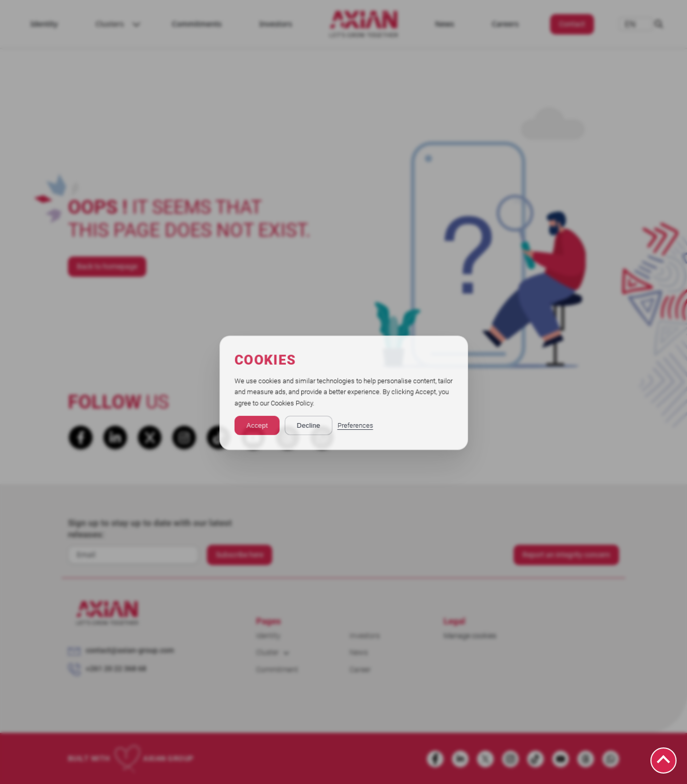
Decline (308, 425)
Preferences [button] (355, 425)
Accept (256, 425)
